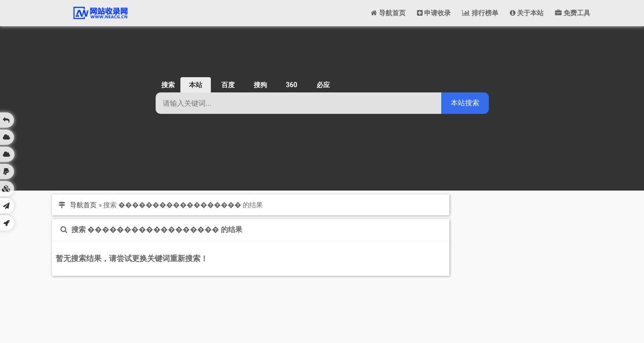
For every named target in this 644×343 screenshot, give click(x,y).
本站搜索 (465, 103)
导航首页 (83, 205)
